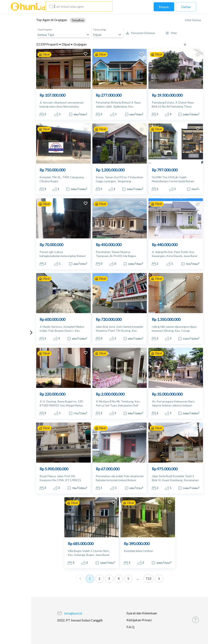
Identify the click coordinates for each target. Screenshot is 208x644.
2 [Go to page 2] (100, 579)
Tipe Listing (99, 30)
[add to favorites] (85, 54)
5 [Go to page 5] (128, 579)
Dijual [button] (97, 35)
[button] (78, 20)
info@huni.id (73, 613)
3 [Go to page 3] (109, 579)
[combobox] (78, 6)
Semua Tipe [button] (46, 35)
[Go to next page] (159, 579)
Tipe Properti (45, 30)
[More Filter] (171, 33)
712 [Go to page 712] (149, 579)
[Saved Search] (141, 33)
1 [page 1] (90, 579)
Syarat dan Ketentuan (142, 613)
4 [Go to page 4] (119, 579)
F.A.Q (130, 627)
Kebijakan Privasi (139, 620)
